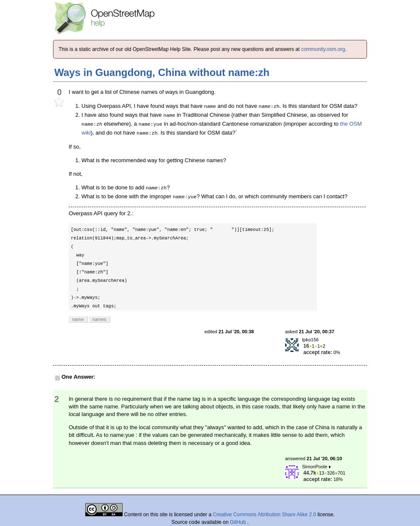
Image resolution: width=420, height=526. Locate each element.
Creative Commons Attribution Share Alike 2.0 (265, 515)
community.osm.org (323, 49)
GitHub (239, 522)
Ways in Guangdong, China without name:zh (162, 72)
